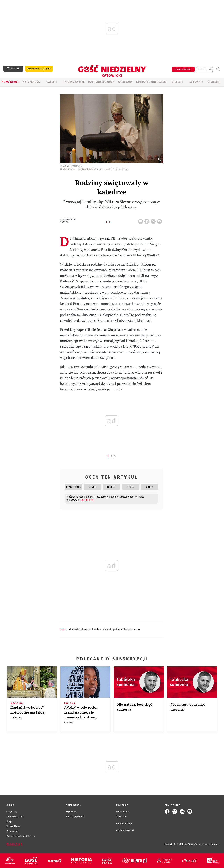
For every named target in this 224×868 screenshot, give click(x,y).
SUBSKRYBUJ (183, 69)
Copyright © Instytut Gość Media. (179, 844)
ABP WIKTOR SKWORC (79, 629)
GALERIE (52, 82)
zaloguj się (205, 69)
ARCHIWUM (125, 82)
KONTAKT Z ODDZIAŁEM (151, 82)
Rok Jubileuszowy (101, 82)
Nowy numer (11, 82)
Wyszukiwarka (218, 69)
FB (148, 220)
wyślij (160, 220)
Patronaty (196, 82)
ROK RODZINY (96, 629)
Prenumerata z (39, 69)
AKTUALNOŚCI (32, 82)
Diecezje (177, 82)
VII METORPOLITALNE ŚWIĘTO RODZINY (122, 629)
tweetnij (154, 220)
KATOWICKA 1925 (74, 82)
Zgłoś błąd (15, 844)
